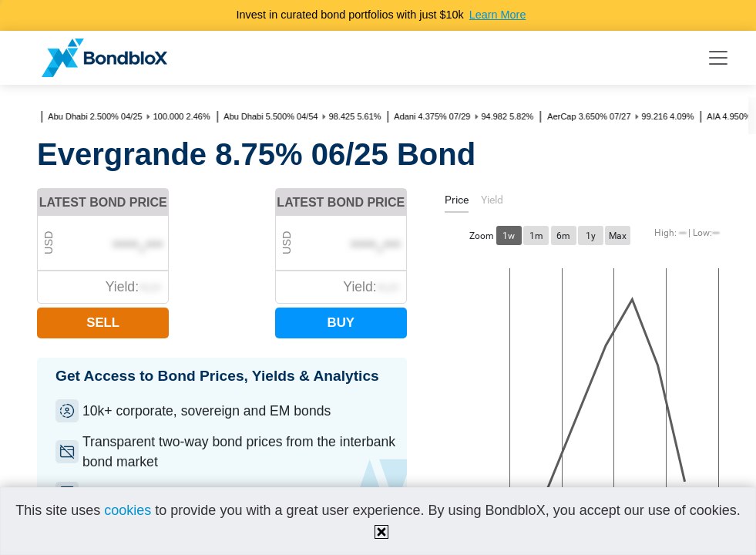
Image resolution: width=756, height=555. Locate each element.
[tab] (457, 202)
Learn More (498, 15)
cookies (128, 510)
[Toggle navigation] (718, 58)
